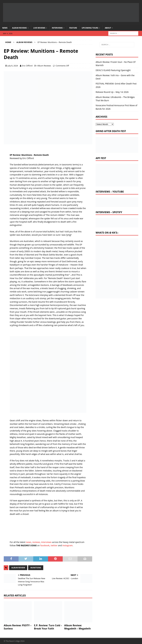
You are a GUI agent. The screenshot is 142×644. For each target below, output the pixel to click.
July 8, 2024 (13, 66)
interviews (46, 542)
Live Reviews (39, 28)
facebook (45, 545)
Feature (73, 28)
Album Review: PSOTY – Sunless (18, 627)
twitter (54, 545)
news (29, 542)
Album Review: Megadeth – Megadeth (77, 627)
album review (18, 568)
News (5, 28)
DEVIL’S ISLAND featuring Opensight (113, 70)
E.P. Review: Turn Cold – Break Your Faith (48, 627)
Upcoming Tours (90, 28)
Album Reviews (19, 28)
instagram (68, 545)
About (108, 28)
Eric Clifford (27, 66)
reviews (36, 542)
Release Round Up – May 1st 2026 (112, 92)
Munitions (36, 568)
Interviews (57, 28)
